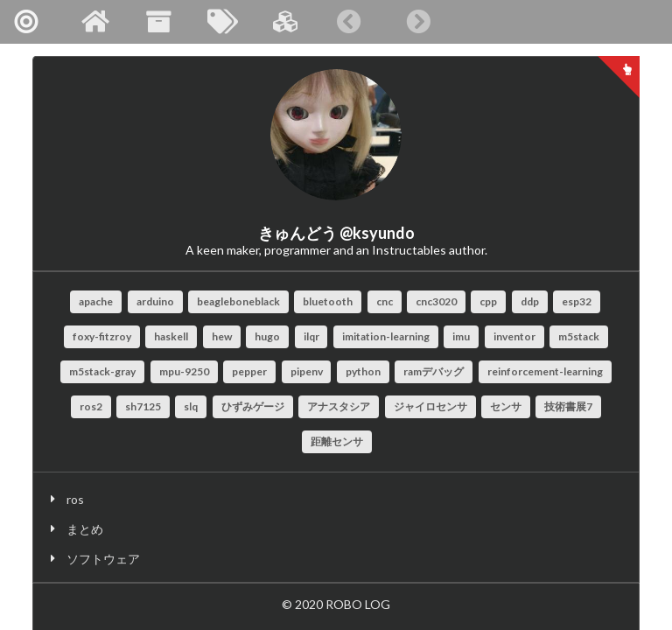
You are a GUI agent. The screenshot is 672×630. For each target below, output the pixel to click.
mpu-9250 (184, 371)
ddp (530, 301)
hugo (267, 336)
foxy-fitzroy (102, 336)
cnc (385, 301)
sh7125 (143, 406)
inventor (514, 336)
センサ (506, 406)
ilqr (311, 336)
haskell (171, 336)
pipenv (307, 371)
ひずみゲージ (253, 406)
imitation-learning (386, 336)
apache (96, 301)
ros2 (91, 406)
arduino (155, 301)
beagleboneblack (238, 301)
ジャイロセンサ (430, 406)
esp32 (577, 301)
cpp (488, 301)
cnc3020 (436, 301)
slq (191, 406)
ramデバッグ (434, 371)
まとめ (85, 529)
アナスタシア (339, 406)
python (363, 371)
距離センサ (337, 441)
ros (75, 499)
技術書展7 (568, 406)
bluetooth (328, 301)
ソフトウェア (103, 559)
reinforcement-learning (545, 371)
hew (222, 336)
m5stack (579, 336)
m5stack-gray (102, 371)
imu (461, 336)
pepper (249, 371)
